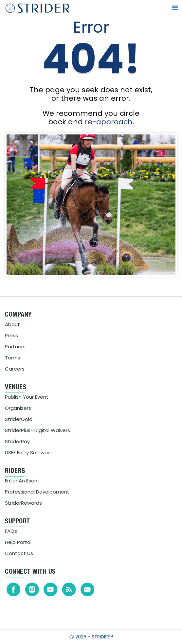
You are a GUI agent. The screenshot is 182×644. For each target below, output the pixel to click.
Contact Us (19, 553)
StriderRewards (23, 503)
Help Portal (18, 542)
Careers (15, 369)
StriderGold (19, 419)
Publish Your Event (27, 397)
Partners (15, 347)
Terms (13, 358)
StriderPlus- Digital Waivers (37, 430)
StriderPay (17, 441)
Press (11, 335)
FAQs (11, 531)
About (12, 324)
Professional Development (37, 492)
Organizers (18, 408)
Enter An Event (22, 481)
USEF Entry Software (29, 453)
